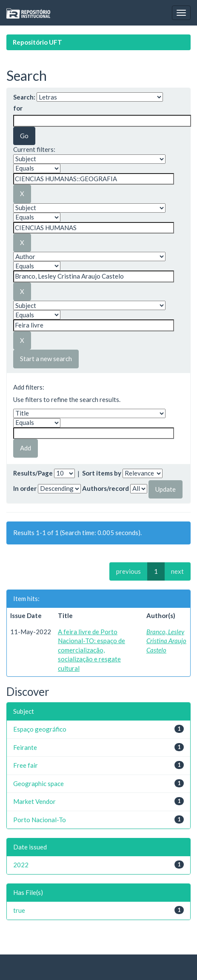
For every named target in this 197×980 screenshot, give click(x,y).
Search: (24, 97)
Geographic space (39, 783)
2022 (21, 865)
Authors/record (106, 488)
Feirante (25, 747)
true (19, 910)
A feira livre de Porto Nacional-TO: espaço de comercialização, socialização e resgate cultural (91, 650)
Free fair (26, 765)
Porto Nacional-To (40, 820)
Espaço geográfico (40, 729)
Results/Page (33, 473)
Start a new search (46, 359)
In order (25, 488)
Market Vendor (34, 801)
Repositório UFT (37, 42)
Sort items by (102, 473)
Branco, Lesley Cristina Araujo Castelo (166, 641)
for (18, 108)
